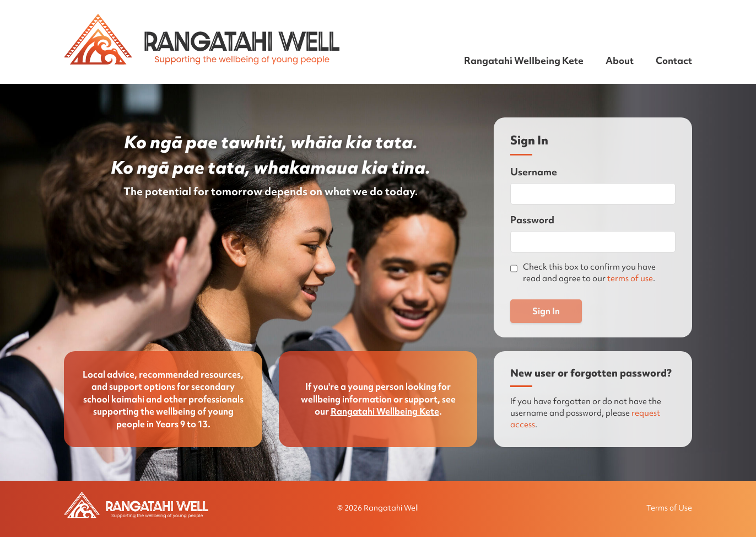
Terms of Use (669, 508)
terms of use (630, 278)
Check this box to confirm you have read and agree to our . (589, 273)
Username (534, 172)
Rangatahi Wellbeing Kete (524, 60)
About (620, 60)
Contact (674, 60)
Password (532, 220)
